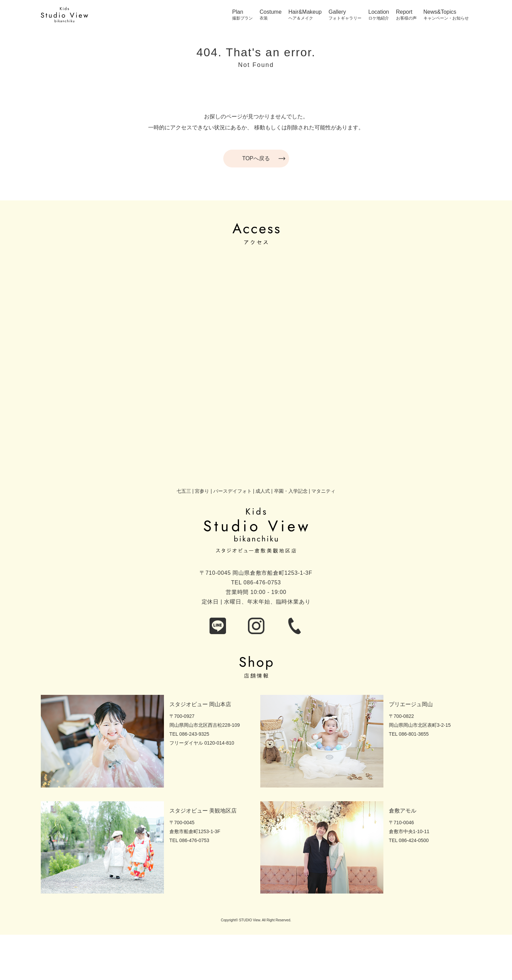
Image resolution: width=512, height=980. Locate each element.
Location (379, 12)
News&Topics (440, 12)
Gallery (337, 12)
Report (404, 12)
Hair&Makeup (305, 12)
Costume (271, 12)
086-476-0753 (262, 582)
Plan (238, 12)
